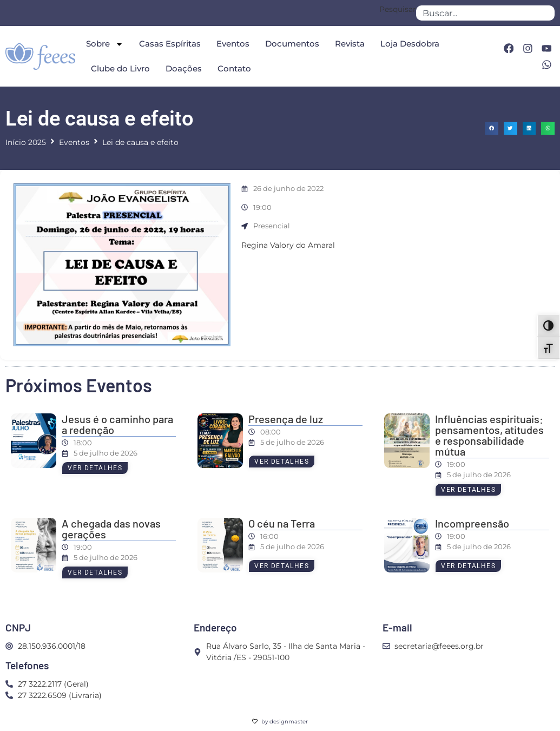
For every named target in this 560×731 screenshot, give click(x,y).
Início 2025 (26, 142)
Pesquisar (398, 10)
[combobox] (485, 13)
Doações (184, 68)
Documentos (292, 44)
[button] (492, 129)
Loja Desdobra (410, 44)
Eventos (233, 44)
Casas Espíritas (170, 44)
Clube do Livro (120, 68)
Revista (350, 44)
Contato (234, 68)
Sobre (105, 44)
